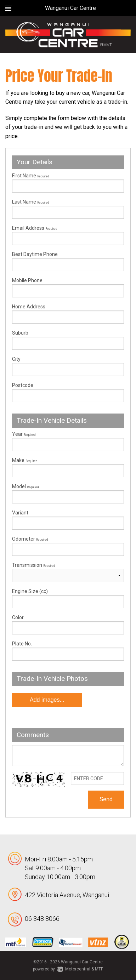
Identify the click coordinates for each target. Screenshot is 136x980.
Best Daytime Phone (35, 254)
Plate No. (22, 644)
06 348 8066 (42, 919)
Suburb (20, 333)
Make (25, 460)
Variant (68, 520)
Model (68, 494)
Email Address (35, 228)
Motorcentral (74, 969)
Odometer (68, 546)
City (16, 359)
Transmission (33, 565)
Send (106, 799)
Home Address (29, 307)
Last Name (30, 202)
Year (24, 434)
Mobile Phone (27, 280)
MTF (99, 969)
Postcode (23, 385)
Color (18, 617)
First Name (30, 176)
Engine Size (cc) (30, 591)
